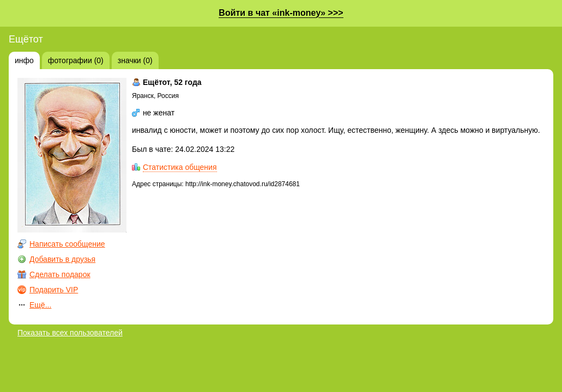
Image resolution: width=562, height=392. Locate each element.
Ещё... (40, 305)
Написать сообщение (67, 244)
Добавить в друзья (62, 259)
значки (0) (135, 60)
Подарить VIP (54, 290)
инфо (24, 60)
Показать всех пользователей (70, 333)
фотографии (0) (76, 60)
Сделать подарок (60, 274)
